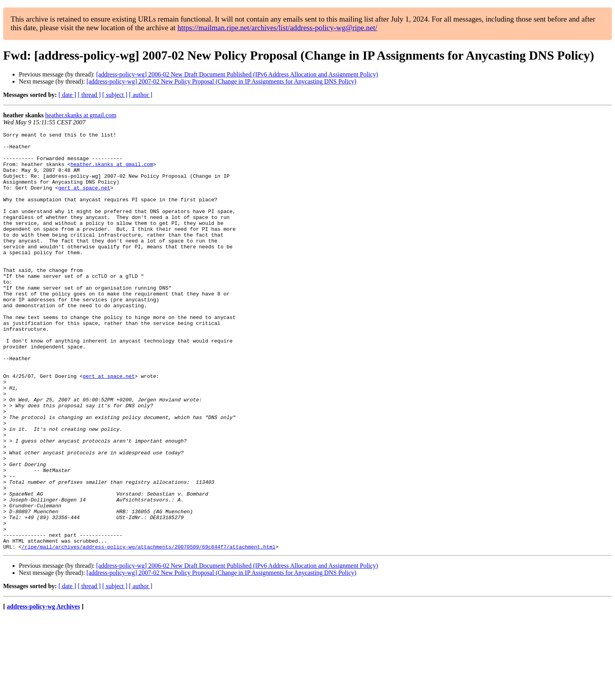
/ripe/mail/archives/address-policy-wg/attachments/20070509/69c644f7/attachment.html (148, 630)
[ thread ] (89, 95)
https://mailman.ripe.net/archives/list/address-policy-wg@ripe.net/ (277, 28)
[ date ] (67, 95)
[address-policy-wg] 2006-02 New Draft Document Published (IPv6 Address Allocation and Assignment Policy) (237, 74)
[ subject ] (115, 95)
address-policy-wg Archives (43, 690)
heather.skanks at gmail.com (81, 115)
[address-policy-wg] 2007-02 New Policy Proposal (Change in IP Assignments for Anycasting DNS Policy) (221, 81)
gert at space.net (84, 199)
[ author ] (141, 95)
